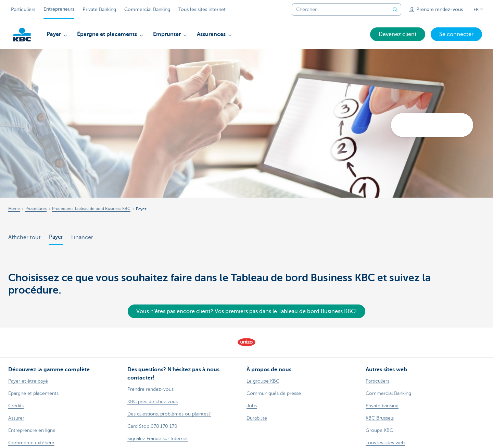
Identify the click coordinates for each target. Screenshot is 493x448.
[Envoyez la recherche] (395, 10)
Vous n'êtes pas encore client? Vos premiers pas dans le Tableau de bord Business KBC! (246, 311)
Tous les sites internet (202, 9)
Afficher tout (24, 237)
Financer (82, 237)
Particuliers (23, 9)
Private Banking (99, 9)
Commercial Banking (147, 9)
